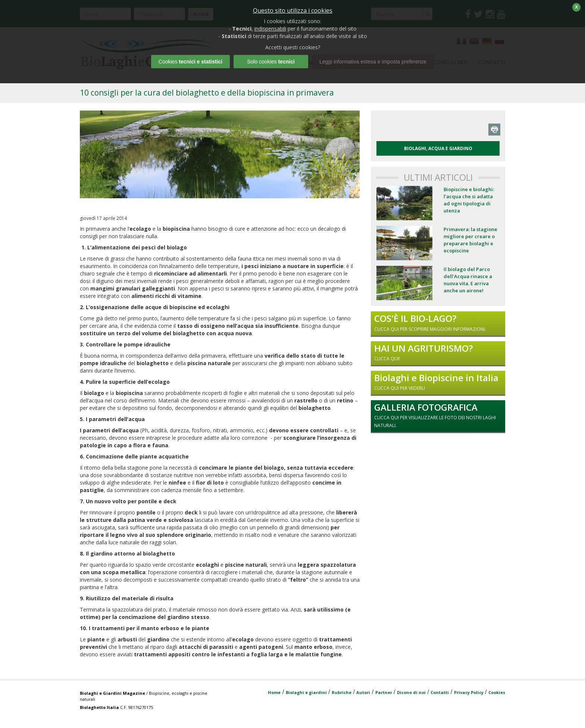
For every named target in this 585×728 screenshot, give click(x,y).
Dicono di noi (411, 692)
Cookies (497, 692)
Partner (384, 692)
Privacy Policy (469, 692)
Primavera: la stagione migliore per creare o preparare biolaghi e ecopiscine (470, 240)
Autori (363, 692)
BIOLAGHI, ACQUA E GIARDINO (438, 148)
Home (274, 692)
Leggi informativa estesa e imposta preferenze (373, 62)
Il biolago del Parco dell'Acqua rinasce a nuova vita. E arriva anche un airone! (468, 280)
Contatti (440, 692)
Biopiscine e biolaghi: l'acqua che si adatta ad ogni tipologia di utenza (469, 200)
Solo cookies (271, 62)
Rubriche (342, 692)
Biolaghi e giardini (306, 692)
